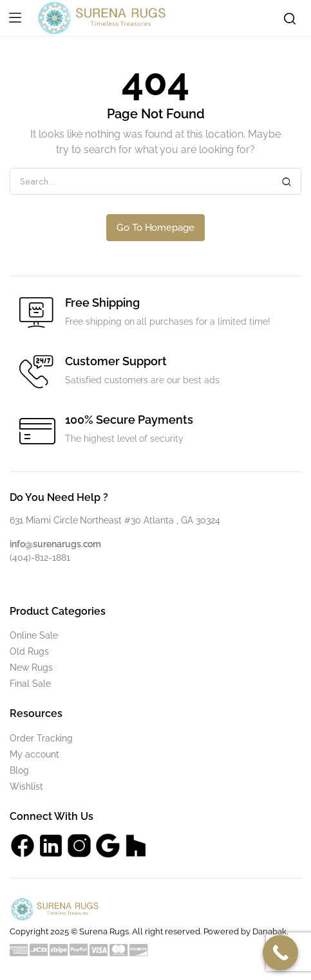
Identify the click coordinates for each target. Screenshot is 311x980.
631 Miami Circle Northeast (67, 520)
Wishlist (26, 786)
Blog (19, 770)
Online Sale (34, 635)
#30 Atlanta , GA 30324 (172, 520)
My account (34, 754)
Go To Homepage (156, 228)
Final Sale (30, 684)
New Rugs (31, 667)
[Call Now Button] (280, 953)
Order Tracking (41, 738)
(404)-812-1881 (40, 558)
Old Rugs (29, 651)
